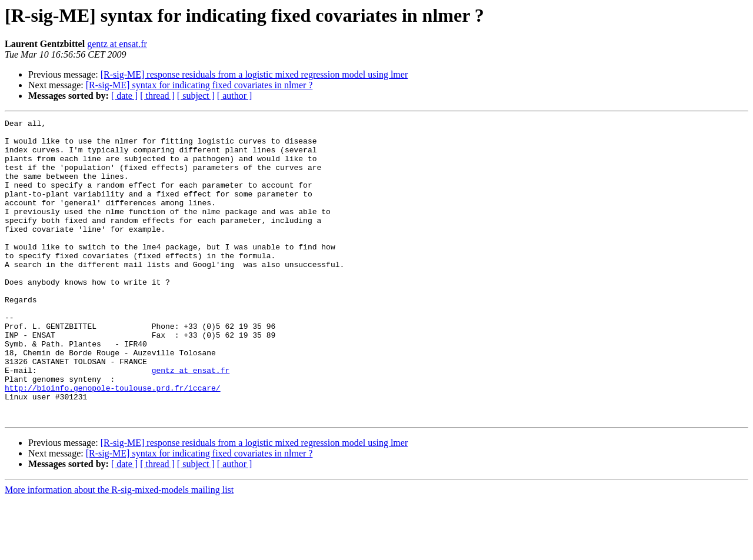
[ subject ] (196, 96)
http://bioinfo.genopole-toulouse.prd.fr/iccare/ (113, 442)
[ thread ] (157, 96)
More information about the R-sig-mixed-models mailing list (119, 550)
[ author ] (235, 96)
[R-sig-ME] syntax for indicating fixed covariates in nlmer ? (199, 85)
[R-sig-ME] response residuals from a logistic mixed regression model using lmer (254, 74)
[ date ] (124, 96)
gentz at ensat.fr (117, 44)
